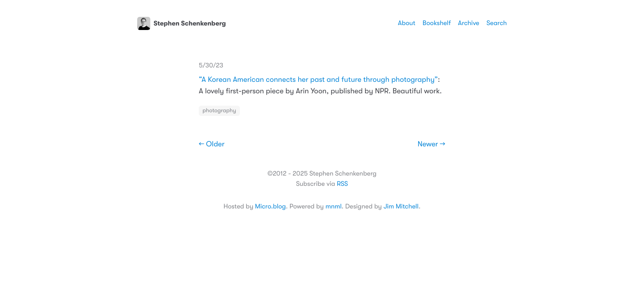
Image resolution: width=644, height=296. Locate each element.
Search (497, 23)
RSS (342, 184)
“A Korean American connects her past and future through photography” (318, 80)
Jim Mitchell (401, 206)
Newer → (431, 144)
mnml (333, 206)
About (407, 23)
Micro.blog (270, 206)
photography (219, 111)
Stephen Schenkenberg (182, 23)
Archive (469, 23)
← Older (212, 144)
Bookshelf (437, 23)
